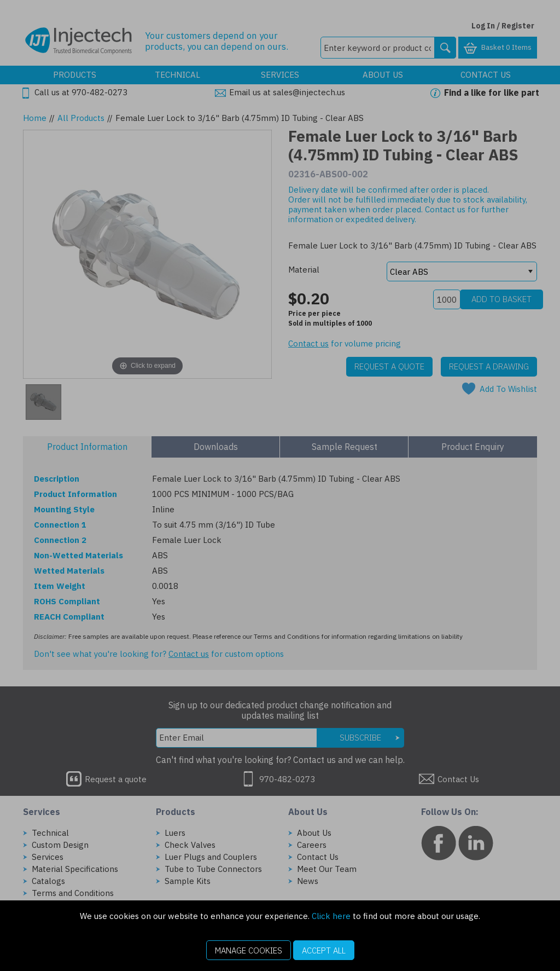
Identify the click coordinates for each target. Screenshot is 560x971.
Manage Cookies (249, 950)
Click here (331, 916)
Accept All (324, 950)
